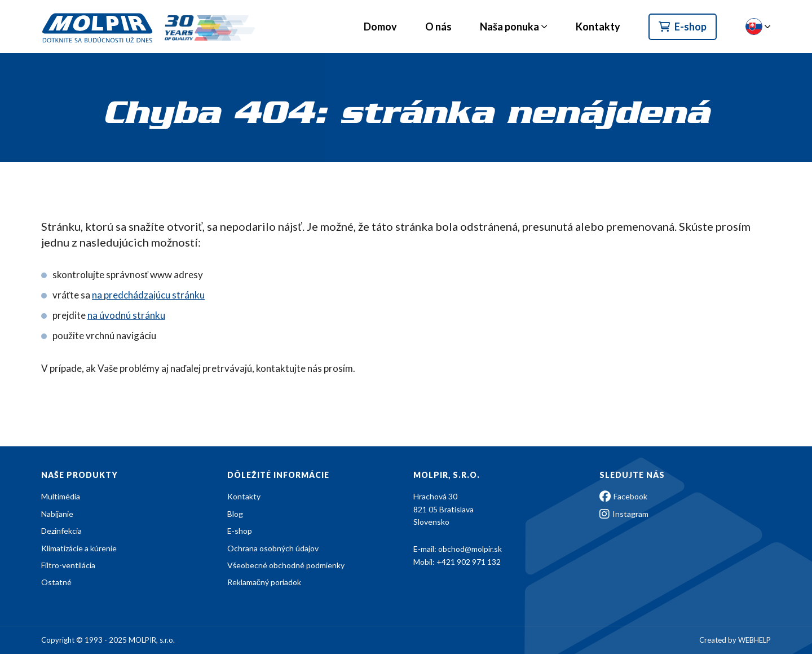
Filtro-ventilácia (68, 565)
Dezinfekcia (61, 531)
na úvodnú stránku (126, 315)
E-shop (683, 27)
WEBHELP (754, 640)
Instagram (624, 514)
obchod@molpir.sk (470, 549)
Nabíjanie (57, 514)
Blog (235, 514)
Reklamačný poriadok (264, 582)
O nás (438, 27)
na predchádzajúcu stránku (148, 295)
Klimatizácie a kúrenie (79, 548)
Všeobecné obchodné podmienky (286, 565)
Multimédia (61, 496)
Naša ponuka (509, 27)
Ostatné (56, 582)
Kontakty (598, 27)
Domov (380, 27)
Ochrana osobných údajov (273, 548)
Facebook (623, 496)
